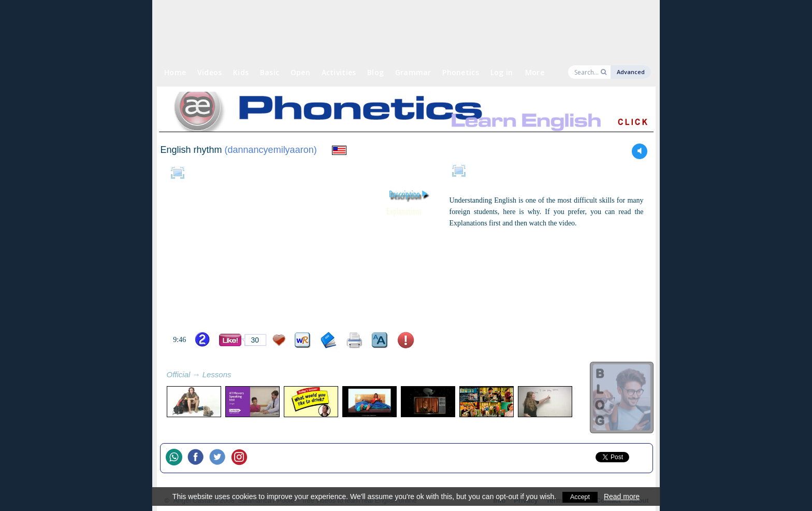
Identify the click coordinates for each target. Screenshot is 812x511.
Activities (339, 72)
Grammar (413, 72)
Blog (375, 72)
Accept (580, 496)
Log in (502, 72)
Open (300, 72)
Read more (623, 496)
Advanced (631, 72)
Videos (210, 72)
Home (175, 72)
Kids (241, 72)
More (535, 72)
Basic (270, 72)
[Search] (586, 72)
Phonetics (461, 72)
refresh (243, 376)
